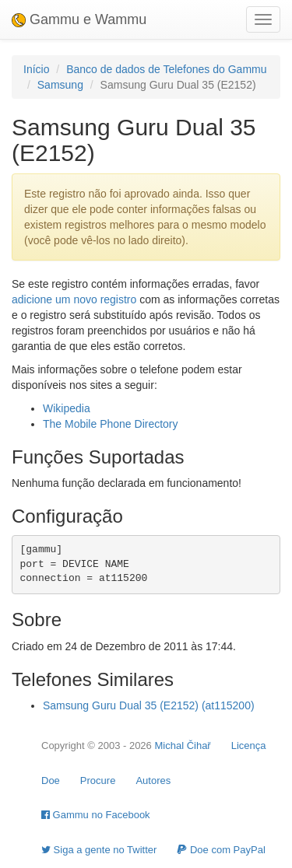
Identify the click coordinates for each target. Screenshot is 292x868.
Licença (249, 745)
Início (36, 69)
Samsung (60, 85)
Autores (153, 780)
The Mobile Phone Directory (111, 424)
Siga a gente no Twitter (99, 850)
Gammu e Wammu (79, 19)
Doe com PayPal (221, 850)
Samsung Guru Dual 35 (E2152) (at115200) (149, 705)
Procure (98, 780)
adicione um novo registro (74, 299)
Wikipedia (67, 408)
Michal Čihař (182, 745)
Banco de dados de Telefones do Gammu (166, 69)
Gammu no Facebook (96, 815)
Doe (51, 780)
